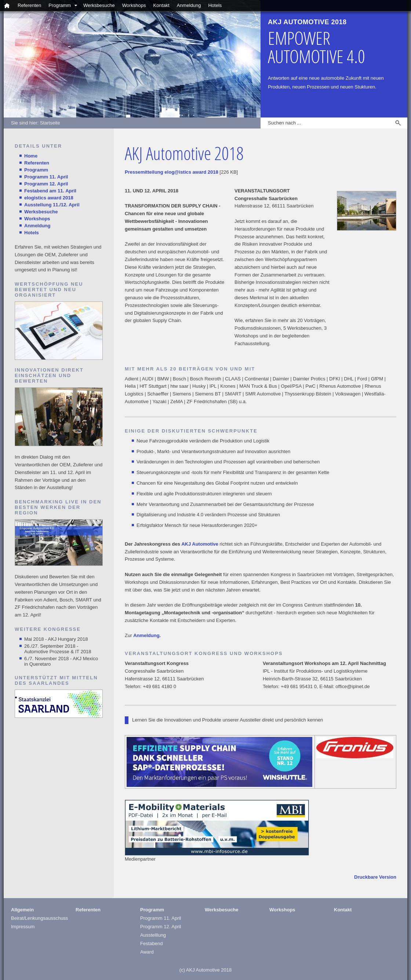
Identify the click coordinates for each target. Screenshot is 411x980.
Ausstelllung (153, 935)
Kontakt (161, 5)
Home (31, 156)
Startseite (50, 123)
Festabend (151, 943)
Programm (60, 5)
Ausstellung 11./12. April (52, 205)
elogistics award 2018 (49, 198)
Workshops (134, 5)
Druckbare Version (375, 877)
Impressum (23, 927)
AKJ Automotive (200, 544)
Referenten (29, 5)
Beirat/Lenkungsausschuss (39, 918)
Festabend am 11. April (50, 191)
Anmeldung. (147, 635)
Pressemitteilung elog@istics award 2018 (172, 172)
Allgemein (22, 910)
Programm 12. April (46, 184)
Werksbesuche (99, 5)
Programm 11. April (46, 177)
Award (147, 952)
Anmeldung (189, 5)
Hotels (215, 5)
